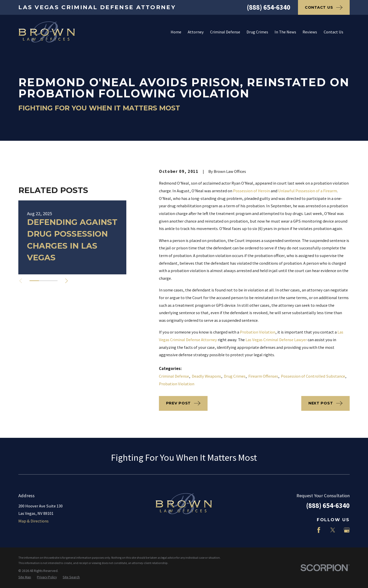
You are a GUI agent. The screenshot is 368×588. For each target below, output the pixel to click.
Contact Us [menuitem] (333, 32)
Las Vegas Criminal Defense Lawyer (276, 340)
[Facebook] (319, 530)
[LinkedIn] (305, 530)
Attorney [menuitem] (196, 32)
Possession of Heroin (251, 191)
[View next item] (66, 281)
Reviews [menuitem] (310, 32)
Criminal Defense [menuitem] (225, 32)
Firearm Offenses (263, 376)
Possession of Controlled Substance (313, 376)
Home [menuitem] (176, 32)
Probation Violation (258, 332)
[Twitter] (333, 530)
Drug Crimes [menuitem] (257, 32)
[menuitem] (25, 577)
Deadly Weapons (206, 376)
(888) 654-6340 (269, 7)
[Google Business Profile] (347, 530)
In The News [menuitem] (285, 32)
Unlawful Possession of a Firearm (308, 191)
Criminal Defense (174, 376)
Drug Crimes (235, 376)
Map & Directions (33, 521)
